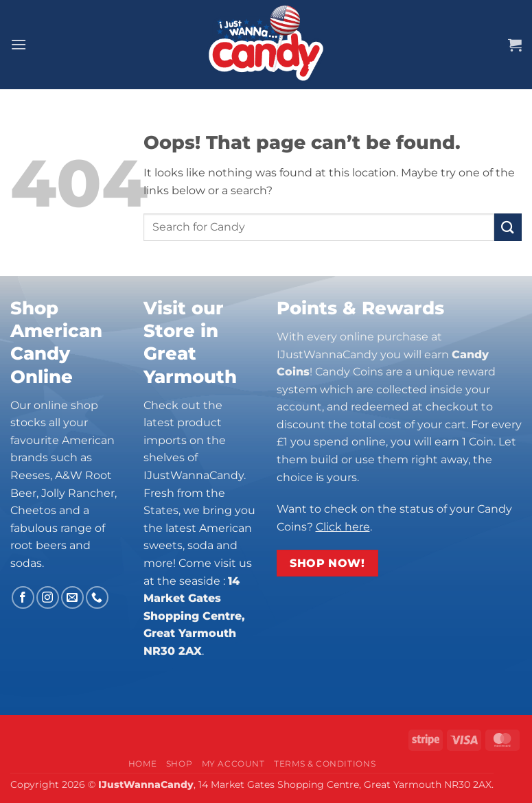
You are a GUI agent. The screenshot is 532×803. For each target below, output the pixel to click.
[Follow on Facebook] (23, 597)
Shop (179, 764)
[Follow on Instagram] (48, 597)
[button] (19, 44)
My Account (233, 764)
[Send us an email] (72, 597)
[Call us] (97, 597)
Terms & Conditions (325, 764)
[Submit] (508, 227)
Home (142, 764)
